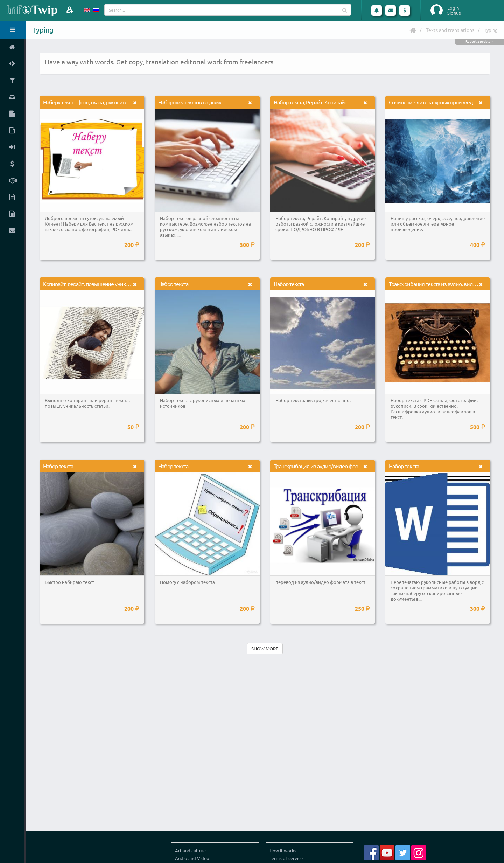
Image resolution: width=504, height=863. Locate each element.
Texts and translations (450, 30)
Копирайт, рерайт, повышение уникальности (95, 284)
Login (453, 8)
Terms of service (286, 858)
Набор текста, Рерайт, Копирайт (310, 102)
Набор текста (173, 284)
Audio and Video (192, 858)
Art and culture (190, 851)
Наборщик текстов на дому (190, 102)
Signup (454, 13)
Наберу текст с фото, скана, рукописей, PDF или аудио (105, 102)
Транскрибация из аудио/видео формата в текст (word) (337, 466)
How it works (283, 851)
